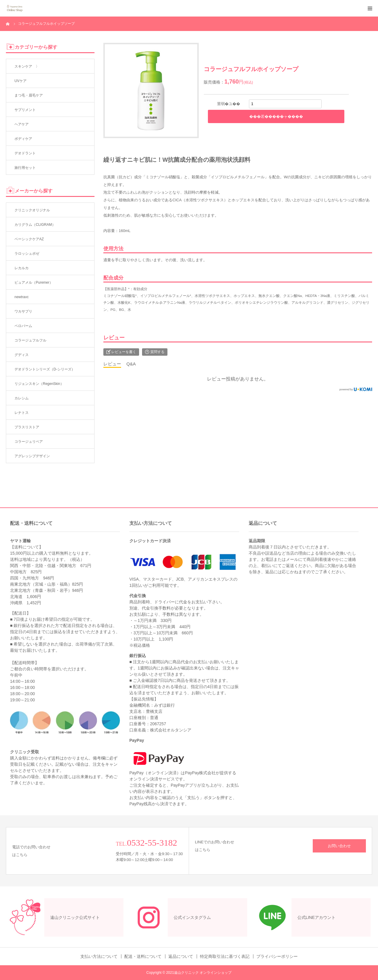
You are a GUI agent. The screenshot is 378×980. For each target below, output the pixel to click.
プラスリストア (27, 427)
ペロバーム (23, 326)
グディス (22, 355)
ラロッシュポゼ (27, 254)
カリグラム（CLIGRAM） (35, 225)
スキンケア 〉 (27, 66)
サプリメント (25, 110)
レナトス (22, 413)
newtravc (22, 297)
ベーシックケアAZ (29, 239)
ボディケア (23, 139)
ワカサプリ (23, 311)
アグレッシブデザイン (32, 456)
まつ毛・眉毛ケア (29, 95)
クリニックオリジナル (32, 210)
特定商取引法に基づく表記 (225, 956)
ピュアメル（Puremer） (34, 282)
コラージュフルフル (30, 340)
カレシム (22, 398)
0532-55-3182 (152, 843)
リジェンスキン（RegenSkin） (39, 384)
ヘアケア (22, 124)
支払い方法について (99, 956)
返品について (181, 956)
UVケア (21, 81)
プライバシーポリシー (277, 956)
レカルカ (22, 268)
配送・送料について (143, 956)
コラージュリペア (29, 442)
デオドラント (25, 153)
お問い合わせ (339, 846)
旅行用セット (25, 168)
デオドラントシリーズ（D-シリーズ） (45, 369)
